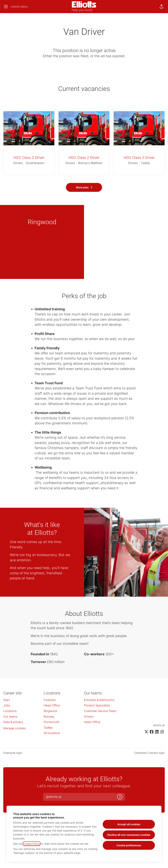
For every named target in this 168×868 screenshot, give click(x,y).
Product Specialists (97, 705)
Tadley (48, 728)
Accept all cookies (129, 824)
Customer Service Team (100, 711)
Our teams (10, 717)
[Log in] (120, 797)
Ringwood (50, 711)
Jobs (7, 705)
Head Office (52, 705)
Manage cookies (14, 728)
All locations (52, 733)
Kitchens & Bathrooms (99, 700)
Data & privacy (13, 722)
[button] (161, 7)
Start (7, 700)
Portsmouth (52, 722)
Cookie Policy (32, 844)
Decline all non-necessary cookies (129, 835)
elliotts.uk (159, 725)
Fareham (50, 700)
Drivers (89, 717)
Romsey (49, 717)
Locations (10, 711)
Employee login (13, 753)
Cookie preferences (129, 845)
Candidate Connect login (149, 753)
